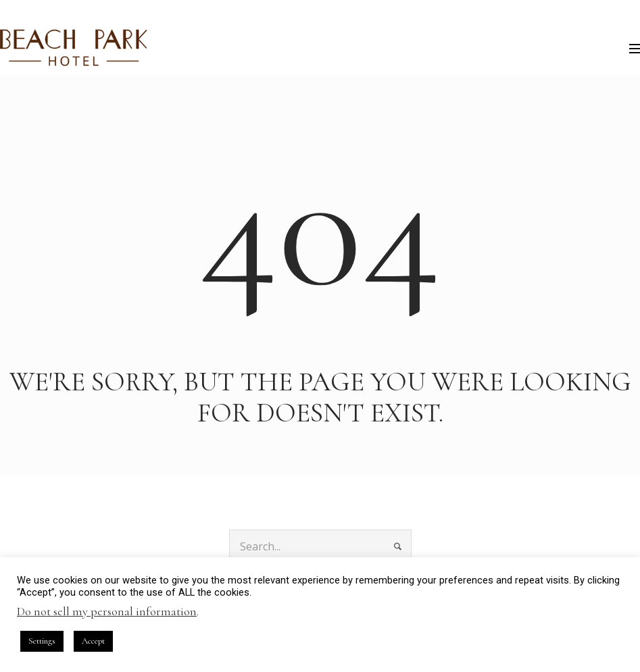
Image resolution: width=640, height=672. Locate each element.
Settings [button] (42, 641)
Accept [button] (93, 641)
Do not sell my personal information (107, 611)
